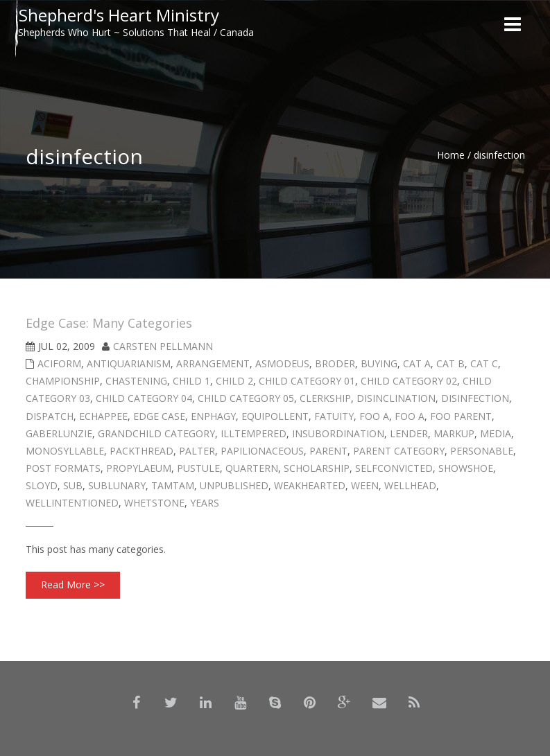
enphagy (213, 416)
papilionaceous (262, 451)
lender (409, 433)
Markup (454, 433)
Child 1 (191, 381)
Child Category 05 (246, 398)
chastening (136, 381)
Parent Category (399, 451)
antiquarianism (129, 363)
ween (365, 485)
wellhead (410, 485)
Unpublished (234, 485)
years (205, 503)
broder (335, 363)
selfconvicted (394, 468)
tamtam (173, 485)
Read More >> (73, 584)
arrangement (213, 363)
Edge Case (159, 416)
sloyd (42, 485)
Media (496, 433)
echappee (103, 416)
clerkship (325, 398)
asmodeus (282, 363)
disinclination (396, 398)
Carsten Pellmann (163, 346)
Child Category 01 (307, 381)
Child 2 (234, 381)
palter (197, 451)
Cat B (450, 363)
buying (379, 363)
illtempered (253, 433)
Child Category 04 (144, 398)
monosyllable (65, 451)
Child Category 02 (409, 381)
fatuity (334, 416)
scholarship (317, 468)
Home (451, 155)
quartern (252, 468)
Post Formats (63, 468)
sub (73, 485)
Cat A (417, 363)
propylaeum (139, 468)
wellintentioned (72, 503)
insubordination (338, 433)
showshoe (466, 468)
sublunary (117, 485)
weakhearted (310, 485)
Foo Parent (461, 416)
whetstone (154, 503)
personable (482, 451)
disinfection (475, 398)
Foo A (374, 416)
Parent (328, 451)
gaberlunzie (59, 433)
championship (63, 381)
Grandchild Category (156, 433)
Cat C (484, 363)
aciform (59, 363)
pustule (198, 468)
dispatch (50, 416)
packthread (141, 451)
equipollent (275, 416)
